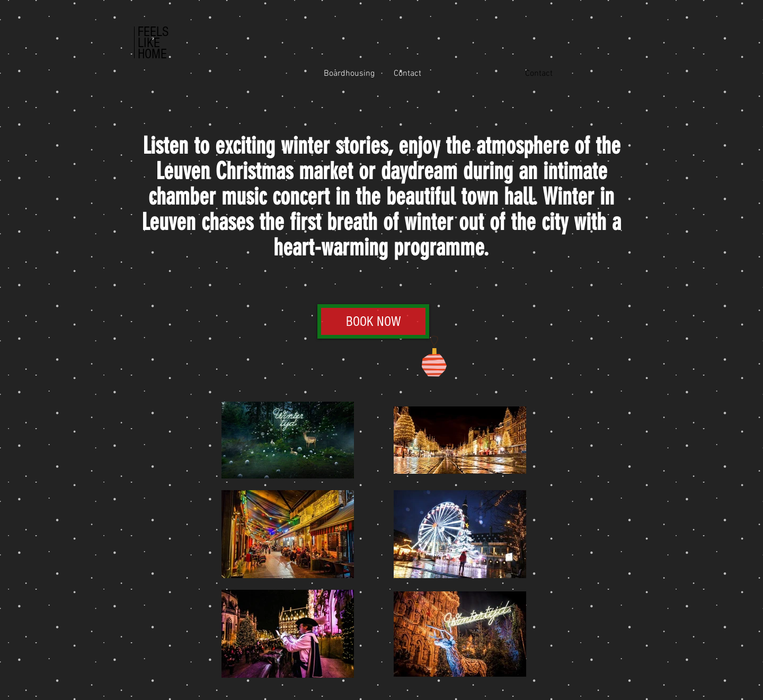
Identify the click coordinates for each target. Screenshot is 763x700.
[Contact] (407, 74)
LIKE (149, 43)
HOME (152, 54)
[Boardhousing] (349, 74)
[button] (539, 74)
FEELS (153, 32)
